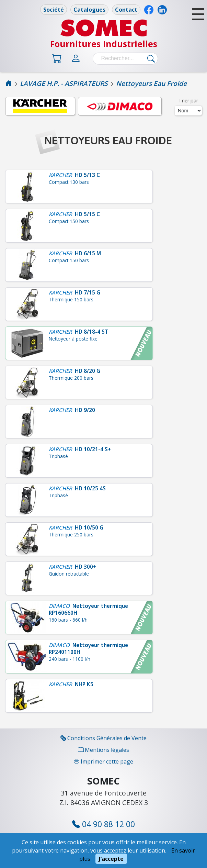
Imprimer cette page (103, 761)
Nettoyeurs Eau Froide (151, 83)
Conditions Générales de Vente (103, 738)
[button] (198, 14)
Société (54, 10)
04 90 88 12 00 (103, 824)
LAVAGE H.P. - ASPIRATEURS (64, 83)
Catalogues (89, 10)
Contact (126, 10)
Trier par (188, 101)
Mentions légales (103, 750)
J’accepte (111, 859)
